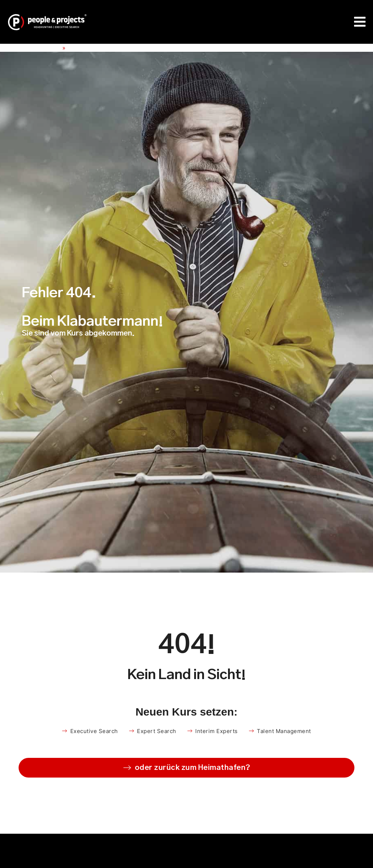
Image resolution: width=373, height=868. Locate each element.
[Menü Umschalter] (360, 22)
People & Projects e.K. (30, 48)
